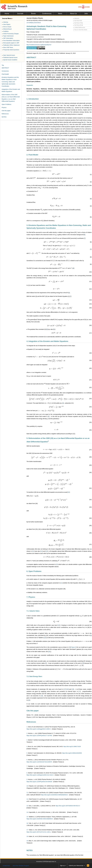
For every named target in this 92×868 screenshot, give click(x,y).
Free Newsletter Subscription (11, 41)
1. (27, 727)
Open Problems (6, 104)
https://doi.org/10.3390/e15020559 (72, 753)
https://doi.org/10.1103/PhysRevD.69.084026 (39, 782)
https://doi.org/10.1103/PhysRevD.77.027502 (39, 736)
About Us (73, 14)
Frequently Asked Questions (11, 50)
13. (27, 806)
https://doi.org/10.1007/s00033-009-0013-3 (68, 806)
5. (27, 753)
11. (27, 793)
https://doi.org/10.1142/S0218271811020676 (39, 762)
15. (27, 817)
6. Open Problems (34, 571)
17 (65, 689)
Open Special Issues (8, 55)
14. (27, 812)
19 (73, 689)
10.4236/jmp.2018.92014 (34, 23)
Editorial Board (7, 29)
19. (27, 841)
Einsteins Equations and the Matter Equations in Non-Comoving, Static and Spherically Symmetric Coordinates (10, 82)
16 (49, 652)
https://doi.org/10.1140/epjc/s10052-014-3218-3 (40, 775)
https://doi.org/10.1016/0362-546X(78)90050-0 (40, 819)
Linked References (79, 27)
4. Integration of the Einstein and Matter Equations (47, 341)
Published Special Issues (10, 57)
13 (47, 551)
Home (7, 14)
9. (27, 779)
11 (33, 551)
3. (27, 740)
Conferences (47, 14)
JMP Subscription (8, 38)
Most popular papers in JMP (11, 43)
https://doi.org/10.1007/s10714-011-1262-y (39, 832)
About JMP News (7, 47)
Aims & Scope (7, 27)
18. (27, 836)
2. (27, 733)
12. (27, 799)
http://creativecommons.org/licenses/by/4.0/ (39, 45)
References (31, 722)
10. (27, 786)
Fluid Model (5, 74)
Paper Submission (8, 36)
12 (42, 551)
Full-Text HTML (78, 23)
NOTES (30, 850)
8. (27, 773)
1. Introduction (33, 99)
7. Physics (31, 597)
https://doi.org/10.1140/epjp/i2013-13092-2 (39, 729)
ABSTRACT (31, 57)
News (60, 14)
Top (3, 65)
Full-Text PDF (78, 21)
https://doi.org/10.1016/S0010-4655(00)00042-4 (55, 795)
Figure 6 (74, 647)
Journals (20, 14)
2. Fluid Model (32, 155)
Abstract (76, 18)
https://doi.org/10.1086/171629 (72, 747)
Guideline (5, 31)
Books (33, 14)
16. (27, 823)
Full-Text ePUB (78, 25)
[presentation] (45, 171)
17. (27, 830)
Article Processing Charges (10, 34)
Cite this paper (33, 711)
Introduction (5, 71)
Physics (4, 107)
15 (45, 638)
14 (59, 625)
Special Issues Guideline (10, 60)
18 (67, 689)
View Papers (6, 24)
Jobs (86, 14)
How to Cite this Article (80, 30)
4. (27, 747)
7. (27, 766)
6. (27, 760)
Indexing (5, 22)
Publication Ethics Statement (11, 45)
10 (69, 492)
